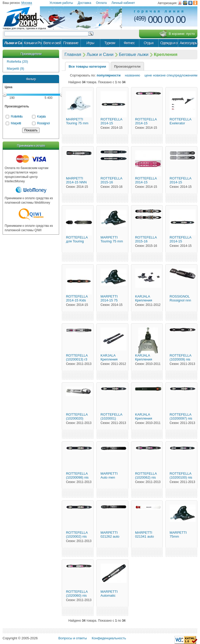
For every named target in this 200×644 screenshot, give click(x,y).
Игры (90, 43)
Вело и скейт (52, 43)
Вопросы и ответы (73, 638)
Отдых (149, 43)
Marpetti (16, 123)
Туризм (110, 43)
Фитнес (129, 43)
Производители (31, 54)
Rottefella (17, 116)
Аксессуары (189, 43)
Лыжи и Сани (13, 43)
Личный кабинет (123, 3)
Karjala (41, 116)
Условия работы (61, 3)
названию (131, 75)
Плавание (71, 43)
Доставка (85, 3)
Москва (27, 3)
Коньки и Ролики (33, 43)
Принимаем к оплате (31, 146)
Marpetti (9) (15, 69)
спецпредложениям (182, 75)
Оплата (101, 3)
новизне (159, 75)
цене (147, 75)
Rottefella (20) (17, 62)
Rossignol (43, 123)
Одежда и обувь (169, 43)
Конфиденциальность (109, 638)
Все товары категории (87, 66)
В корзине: (177, 34)
